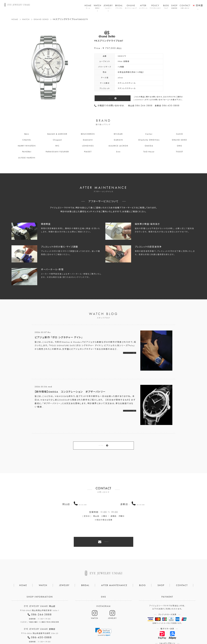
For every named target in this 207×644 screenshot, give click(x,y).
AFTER (143, 7)
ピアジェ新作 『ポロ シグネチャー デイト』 (59, 337)
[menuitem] (198, 4)
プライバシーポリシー (90, 633)
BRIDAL (119, 7)
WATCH (98, 7)
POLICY (155, 7)
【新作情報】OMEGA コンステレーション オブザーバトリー (70, 392)
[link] (103, 611)
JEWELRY (108, 7)
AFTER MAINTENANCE (114, 564)
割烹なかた (133, 633)
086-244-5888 (83, 489)
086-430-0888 (141, 489)
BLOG (166, 7)
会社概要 (70, 633)
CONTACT (185, 7)
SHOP (174, 7)
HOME (88, 7)
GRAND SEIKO (41, 19)
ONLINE (131, 7)
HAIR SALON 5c (114, 633)
